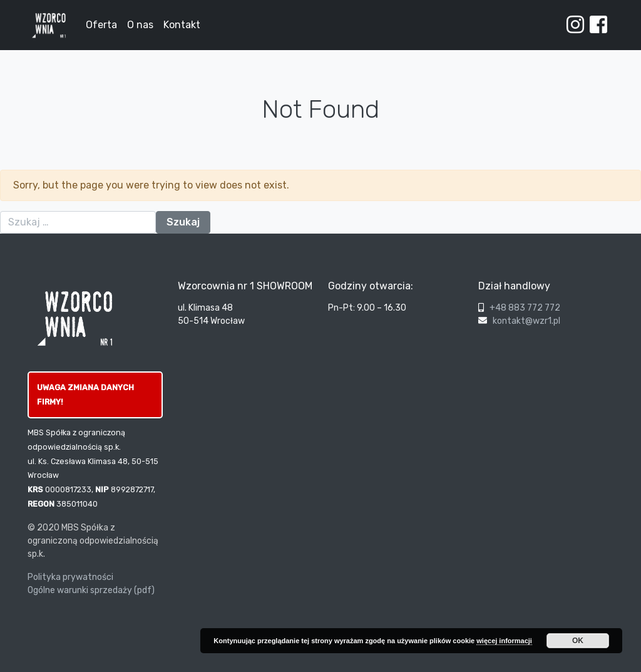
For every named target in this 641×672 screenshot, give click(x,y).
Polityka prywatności (70, 577)
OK (578, 641)
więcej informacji (504, 641)
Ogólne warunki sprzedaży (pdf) (91, 590)
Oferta (101, 25)
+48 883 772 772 (525, 308)
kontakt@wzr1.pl (526, 321)
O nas (140, 25)
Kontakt (182, 25)
